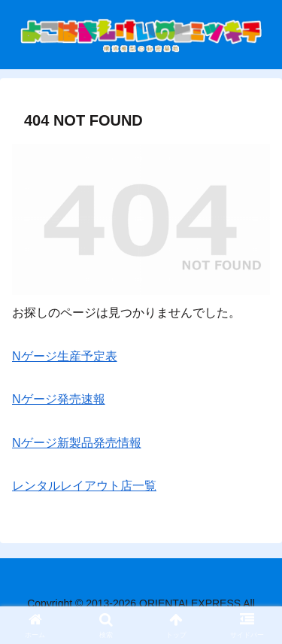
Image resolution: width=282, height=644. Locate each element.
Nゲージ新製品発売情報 (77, 443)
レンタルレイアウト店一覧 (84, 486)
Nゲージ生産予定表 (65, 356)
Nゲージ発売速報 (59, 399)
